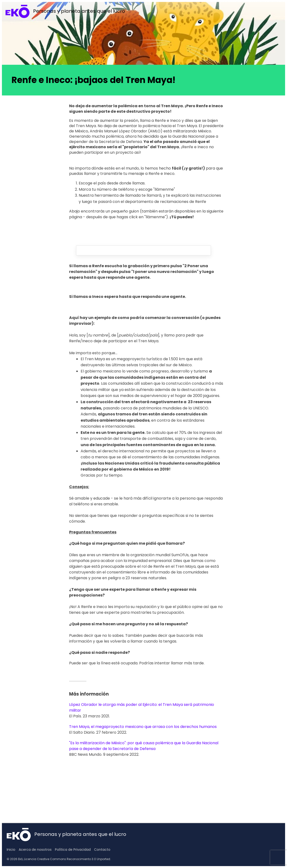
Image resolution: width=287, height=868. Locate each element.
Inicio (11, 850)
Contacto (102, 850)
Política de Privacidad (73, 850)
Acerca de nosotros (35, 850)
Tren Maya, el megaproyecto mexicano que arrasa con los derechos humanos (143, 727)
